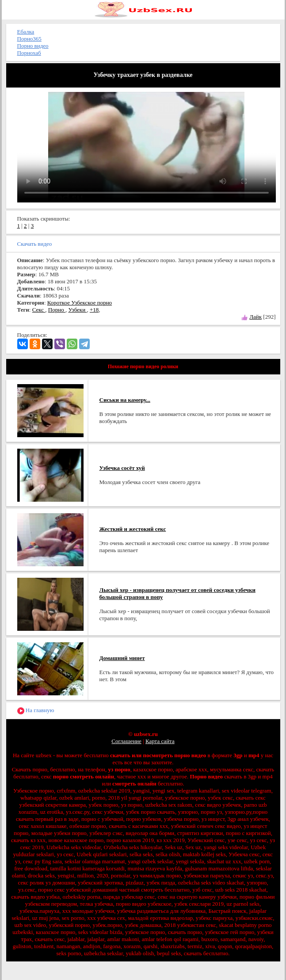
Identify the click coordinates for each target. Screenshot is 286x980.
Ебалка (26, 32)
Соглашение (126, 741)
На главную (36, 711)
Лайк (255, 317)
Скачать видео (35, 244)
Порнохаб (29, 53)
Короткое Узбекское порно (80, 303)
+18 (94, 310)
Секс (39, 310)
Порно (57, 310)
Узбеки (77, 310)
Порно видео (33, 46)
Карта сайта (160, 741)
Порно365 (29, 39)
